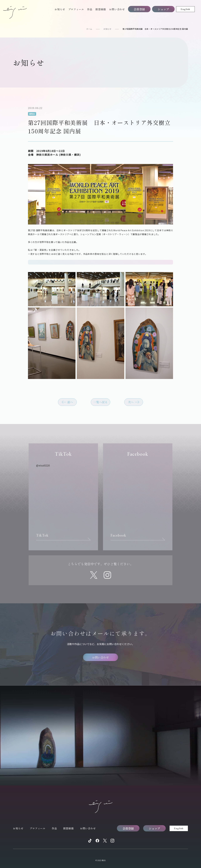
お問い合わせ (117, 9)
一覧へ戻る (100, 404)
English (185, 9)
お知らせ (60, 9)
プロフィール (76, 9)
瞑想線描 (101, 9)
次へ (131, 404)
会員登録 (139, 9)
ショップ (163, 9)
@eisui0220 (43, 468)
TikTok (42, 537)
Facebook (118, 537)
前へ (70, 404)
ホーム (89, 29)
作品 (90, 9)
